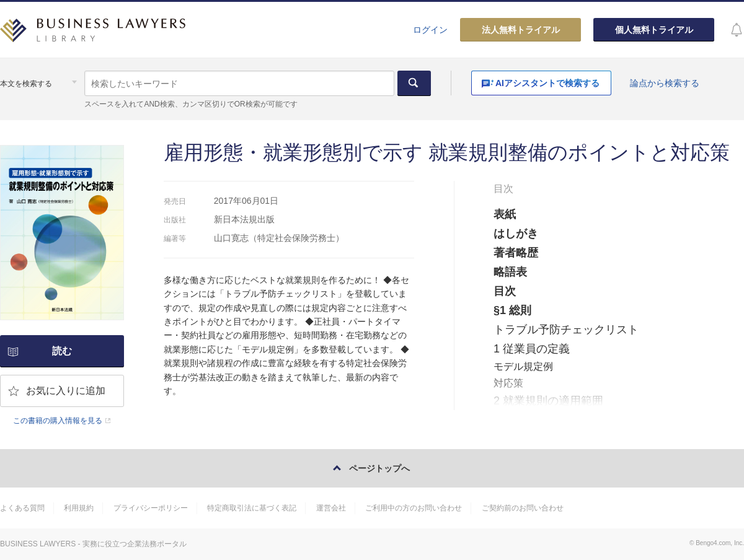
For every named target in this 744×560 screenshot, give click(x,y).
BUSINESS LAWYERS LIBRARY (93, 34)
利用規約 (79, 508)
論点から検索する (665, 83)
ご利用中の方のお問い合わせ (414, 508)
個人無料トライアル (654, 30)
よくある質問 (22, 508)
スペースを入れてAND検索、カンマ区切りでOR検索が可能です (191, 104)
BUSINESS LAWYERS (38, 544)
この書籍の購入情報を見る (58, 421)
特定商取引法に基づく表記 (252, 508)
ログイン (430, 30)
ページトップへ (379, 468)
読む (62, 351)
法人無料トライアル (521, 30)
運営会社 (331, 508)
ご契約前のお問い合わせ (523, 508)
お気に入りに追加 (66, 391)
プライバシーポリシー (151, 508)
